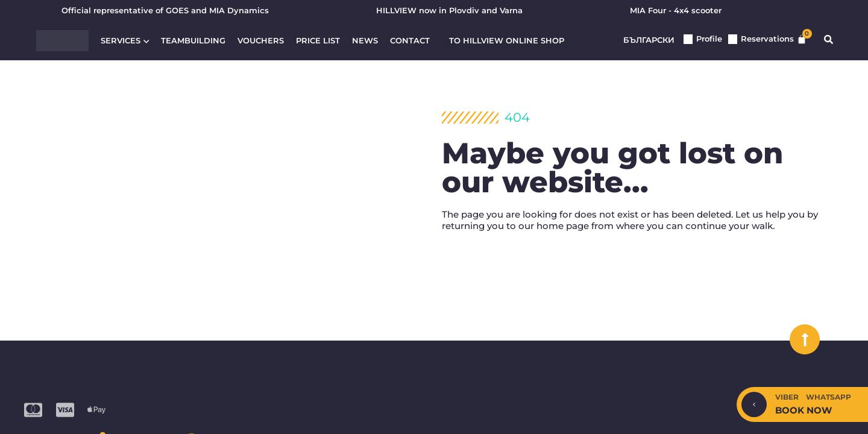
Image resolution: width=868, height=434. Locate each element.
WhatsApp (829, 397)
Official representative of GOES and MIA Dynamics (165, 11)
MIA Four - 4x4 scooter (676, 11)
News (365, 41)
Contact (410, 41)
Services (125, 41)
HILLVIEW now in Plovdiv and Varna (449, 11)
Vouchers (261, 41)
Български (649, 40)
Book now (804, 410)
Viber (787, 397)
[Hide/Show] (754, 404)
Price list (318, 41)
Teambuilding (193, 41)
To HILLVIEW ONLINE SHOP (507, 41)
